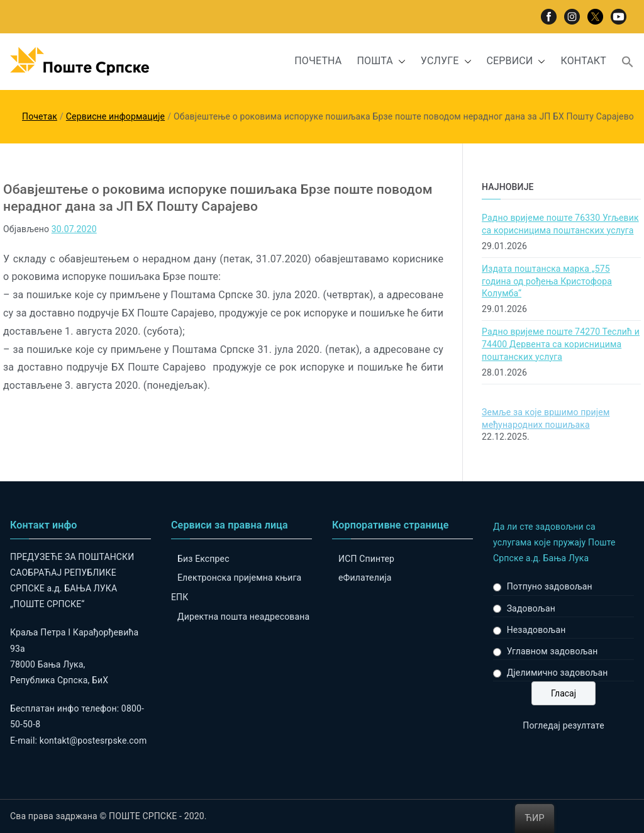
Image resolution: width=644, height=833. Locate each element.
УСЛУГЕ (446, 61)
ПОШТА (381, 61)
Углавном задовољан (552, 651)
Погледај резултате (563, 725)
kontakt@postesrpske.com (93, 741)
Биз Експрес (203, 559)
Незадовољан (536, 630)
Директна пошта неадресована (243, 617)
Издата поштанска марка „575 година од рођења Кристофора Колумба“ (547, 281)
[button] (399, 61)
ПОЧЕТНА (318, 61)
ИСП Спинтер (366, 559)
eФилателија (365, 578)
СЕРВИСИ (516, 61)
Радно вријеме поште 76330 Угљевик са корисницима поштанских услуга (560, 224)
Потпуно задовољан (550, 586)
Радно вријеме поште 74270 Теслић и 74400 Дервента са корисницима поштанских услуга (561, 344)
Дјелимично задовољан (558, 673)
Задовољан (531, 608)
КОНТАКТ (583, 61)
